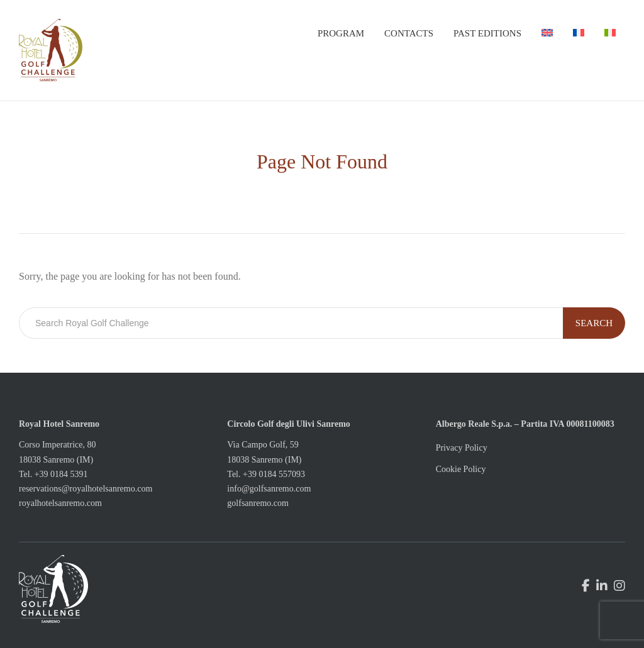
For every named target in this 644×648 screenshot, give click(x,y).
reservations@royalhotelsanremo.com (86, 489)
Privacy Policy (462, 448)
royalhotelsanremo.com (60, 503)
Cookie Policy (461, 469)
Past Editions (487, 33)
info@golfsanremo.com (269, 489)
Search (594, 323)
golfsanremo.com (258, 503)
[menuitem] (547, 33)
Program (341, 33)
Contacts (409, 33)
